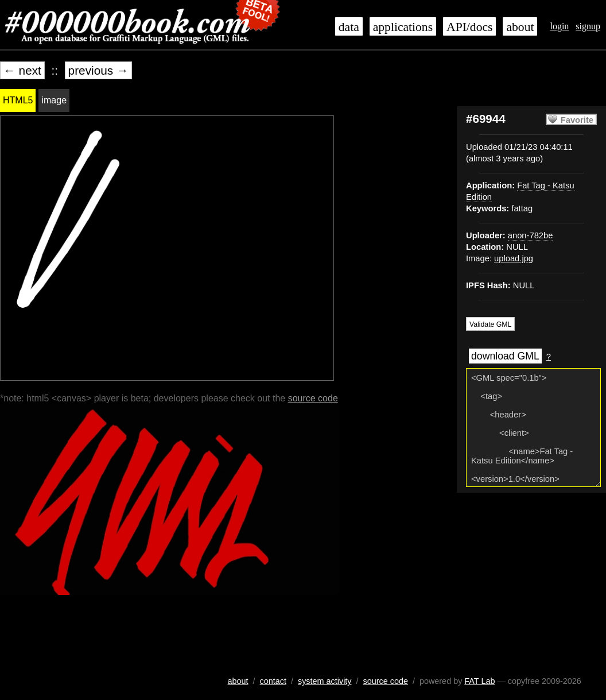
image (54, 100)
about (520, 27)
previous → (98, 70)
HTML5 (18, 100)
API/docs (469, 27)
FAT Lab (479, 681)
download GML (505, 356)
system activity (325, 681)
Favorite (577, 120)
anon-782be (531, 235)
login (559, 26)
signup (588, 26)
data (349, 27)
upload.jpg (514, 258)
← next (22, 70)
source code (313, 398)
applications (403, 27)
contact (273, 681)
